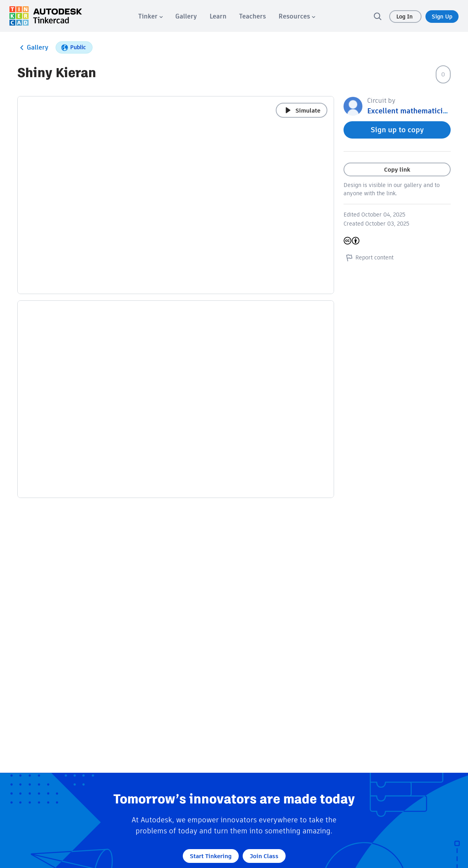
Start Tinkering (211, 856)
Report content (369, 257)
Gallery (33, 48)
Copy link (397, 169)
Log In (405, 17)
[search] (377, 16)
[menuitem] (150, 16)
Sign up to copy (397, 130)
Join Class (264, 856)
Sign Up (442, 17)
